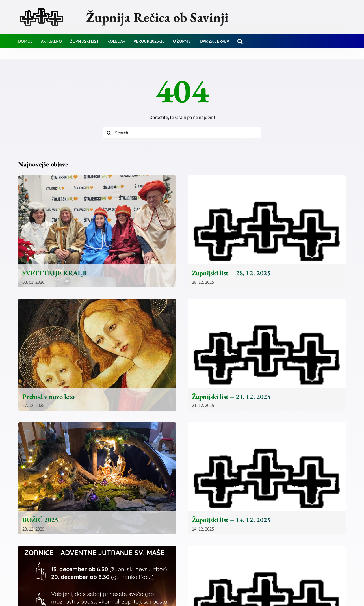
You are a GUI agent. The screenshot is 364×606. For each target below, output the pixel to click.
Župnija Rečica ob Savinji (157, 17)
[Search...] (182, 133)
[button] (240, 41)
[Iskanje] (109, 133)
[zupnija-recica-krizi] (42, 9)
